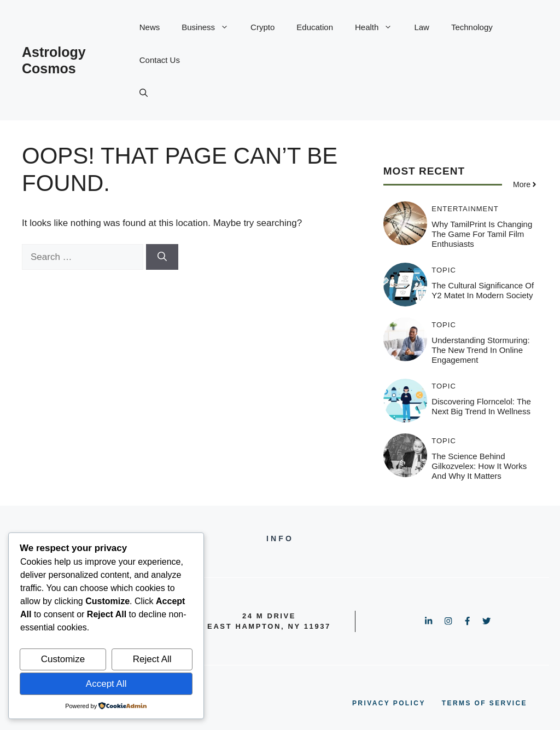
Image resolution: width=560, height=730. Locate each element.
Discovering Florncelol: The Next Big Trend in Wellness (481, 406)
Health (379, 27)
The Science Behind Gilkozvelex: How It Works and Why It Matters (479, 466)
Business (211, 27)
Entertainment (465, 209)
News (150, 27)
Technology (472, 27)
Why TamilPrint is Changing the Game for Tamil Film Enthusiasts (482, 234)
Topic (444, 270)
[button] (144, 93)
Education (315, 27)
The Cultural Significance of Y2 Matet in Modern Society (483, 290)
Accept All (106, 684)
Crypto (262, 27)
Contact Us (160, 60)
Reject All (152, 659)
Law (422, 27)
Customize (63, 659)
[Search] (162, 257)
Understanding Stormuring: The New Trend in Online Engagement (480, 350)
